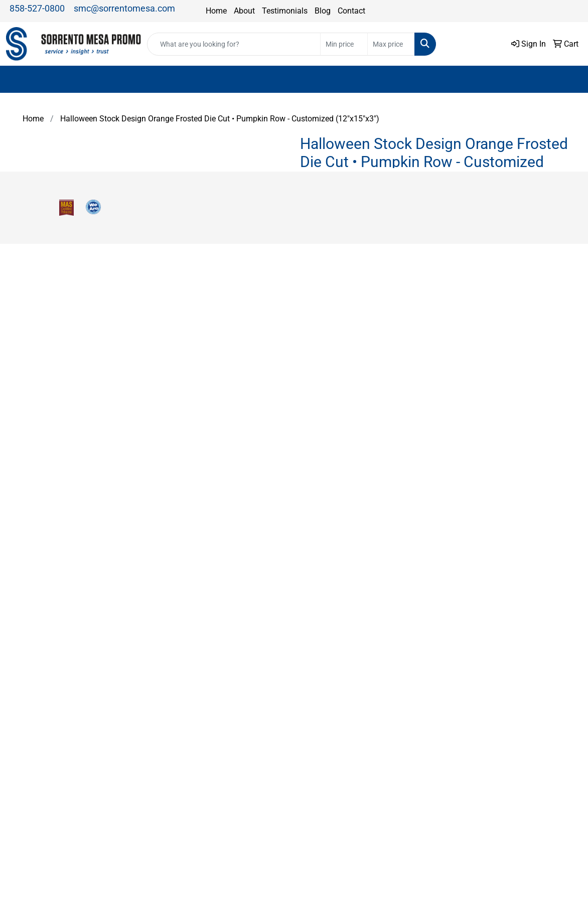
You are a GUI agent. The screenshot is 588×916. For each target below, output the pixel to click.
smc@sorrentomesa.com (124, 8)
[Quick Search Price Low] (344, 44)
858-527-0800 (37, 8)
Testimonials (285, 11)
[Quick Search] (234, 44)
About (244, 11)
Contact (351, 11)
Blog (323, 11)
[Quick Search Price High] (391, 44)
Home (216, 11)
